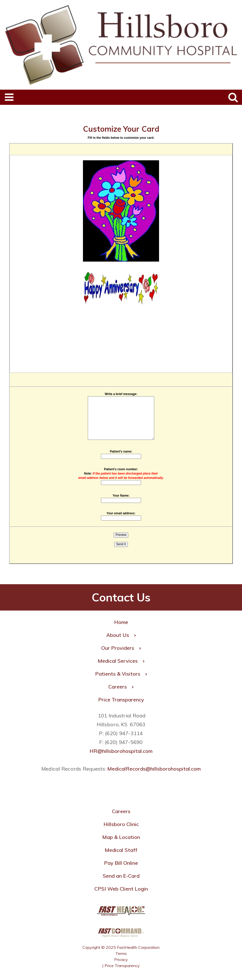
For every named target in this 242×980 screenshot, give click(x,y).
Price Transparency (121, 700)
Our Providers (121, 648)
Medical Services (121, 661)
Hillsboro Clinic (121, 824)
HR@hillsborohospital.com (121, 751)
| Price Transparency (121, 966)
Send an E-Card (121, 876)
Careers (121, 687)
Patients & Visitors (121, 674)
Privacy (121, 959)
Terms (121, 953)
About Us (121, 635)
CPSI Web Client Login (121, 889)
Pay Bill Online (121, 863)
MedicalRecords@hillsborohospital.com (154, 769)
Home (121, 622)
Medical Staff (121, 850)
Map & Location (121, 837)
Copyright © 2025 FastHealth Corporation (121, 947)
